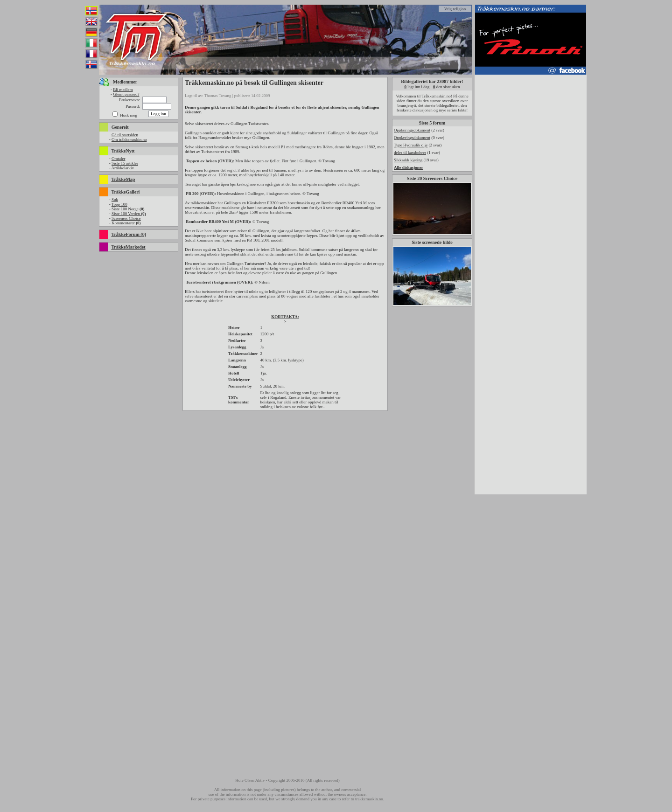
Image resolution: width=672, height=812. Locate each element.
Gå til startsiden (125, 135)
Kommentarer (126, 223)
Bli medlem (123, 90)
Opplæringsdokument (412, 130)
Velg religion (455, 9)
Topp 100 (119, 204)
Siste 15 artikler (125, 163)
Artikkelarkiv (122, 168)
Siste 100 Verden (129, 214)
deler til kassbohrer (410, 153)
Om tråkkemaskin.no (129, 139)
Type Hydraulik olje (411, 145)
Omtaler (119, 159)
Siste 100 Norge (128, 209)
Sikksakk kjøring (408, 160)
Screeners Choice (126, 218)
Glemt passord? (126, 94)
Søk (115, 200)
